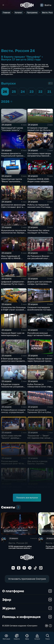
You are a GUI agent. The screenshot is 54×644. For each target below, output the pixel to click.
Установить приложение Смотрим (27, 580)
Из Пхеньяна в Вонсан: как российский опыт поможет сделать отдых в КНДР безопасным (40, 259)
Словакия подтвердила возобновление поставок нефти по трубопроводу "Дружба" (40, 311)
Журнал (27, 609)
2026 (11, 101)
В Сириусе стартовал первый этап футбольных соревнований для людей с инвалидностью (40, 131)
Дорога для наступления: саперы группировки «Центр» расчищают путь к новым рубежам (40, 285)
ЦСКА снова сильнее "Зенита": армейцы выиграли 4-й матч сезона (14, 438)
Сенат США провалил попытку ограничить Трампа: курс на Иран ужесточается (12, 490)
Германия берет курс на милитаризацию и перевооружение (13, 335)
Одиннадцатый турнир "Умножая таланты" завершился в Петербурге (14, 130)
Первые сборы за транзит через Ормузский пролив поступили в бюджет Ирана (40, 362)
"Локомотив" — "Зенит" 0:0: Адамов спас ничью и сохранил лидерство (40, 438)
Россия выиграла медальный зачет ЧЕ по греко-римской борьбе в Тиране (13, 465)
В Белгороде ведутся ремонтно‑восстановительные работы (16, 361)
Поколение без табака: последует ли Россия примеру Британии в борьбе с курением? (39, 234)
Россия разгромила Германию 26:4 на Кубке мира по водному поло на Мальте (40, 413)
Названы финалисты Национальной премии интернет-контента (12, 156)
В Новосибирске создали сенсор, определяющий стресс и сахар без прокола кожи (13, 413)
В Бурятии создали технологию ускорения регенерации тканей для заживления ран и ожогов (14, 388)
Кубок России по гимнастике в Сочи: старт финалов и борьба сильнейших (40, 388)
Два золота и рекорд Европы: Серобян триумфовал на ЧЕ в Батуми (37, 465)
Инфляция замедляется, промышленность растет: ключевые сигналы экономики (40, 490)
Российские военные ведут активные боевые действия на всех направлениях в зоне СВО (40, 336)
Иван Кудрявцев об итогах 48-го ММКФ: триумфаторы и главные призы (13, 259)
